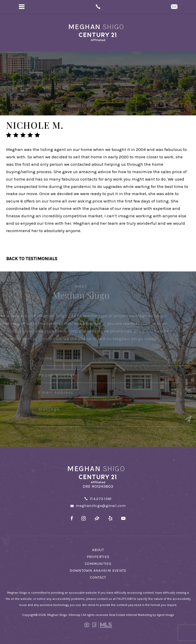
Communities (98, 564)
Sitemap (74, 615)
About (98, 550)
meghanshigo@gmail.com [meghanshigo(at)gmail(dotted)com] (101, 506)
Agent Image (165, 615)
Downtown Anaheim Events (98, 570)
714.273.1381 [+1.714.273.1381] (101, 499)
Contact (98, 577)
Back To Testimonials (32, 259)
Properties (98, 557)
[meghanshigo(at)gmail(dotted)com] (174, 7)
